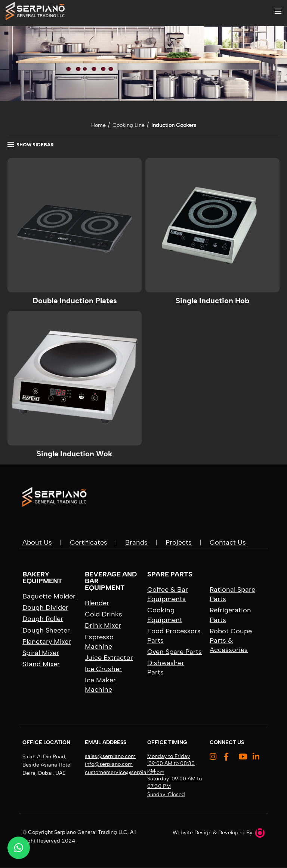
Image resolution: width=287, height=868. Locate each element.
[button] (19, 848)
